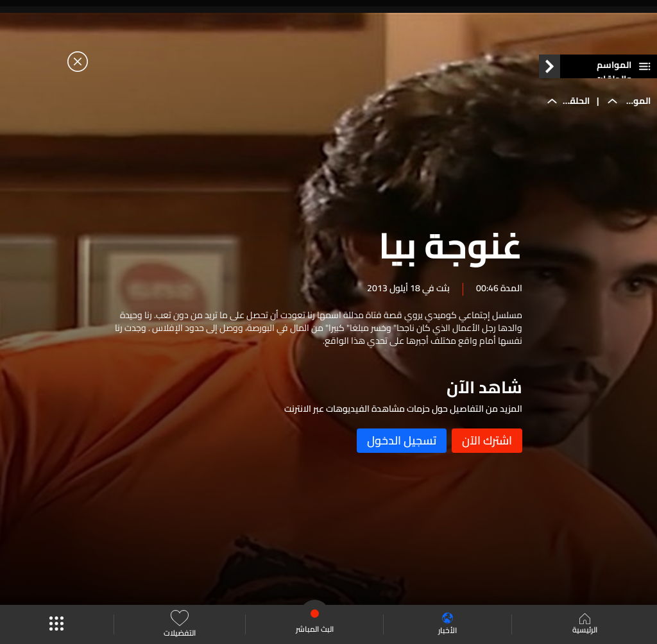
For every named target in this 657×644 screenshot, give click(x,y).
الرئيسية (585, 625)
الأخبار (448, 624)
